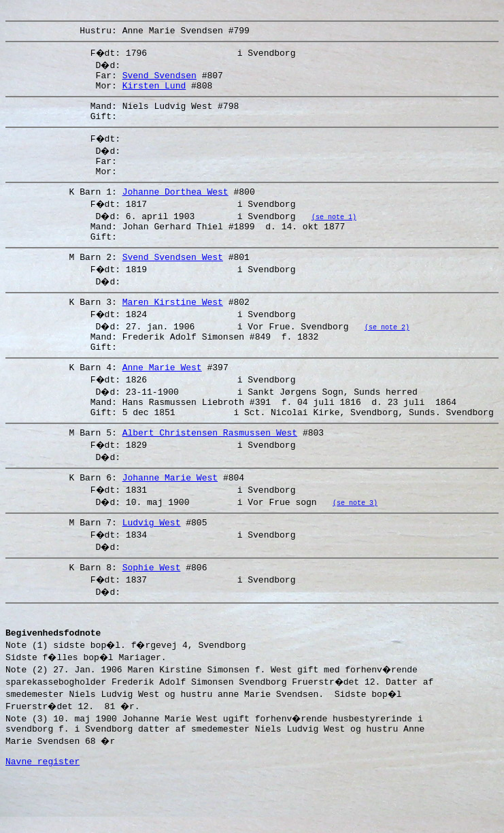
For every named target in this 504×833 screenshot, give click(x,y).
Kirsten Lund (154, 93)
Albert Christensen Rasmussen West (210, 471)
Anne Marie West (162, 399)
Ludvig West (152, 565)
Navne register (43, 818)
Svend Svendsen (159, 81)
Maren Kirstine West (173, 328)
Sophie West (152, 612)
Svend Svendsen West (173, 281)
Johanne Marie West (170, 518)
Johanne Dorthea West (175, 210)
